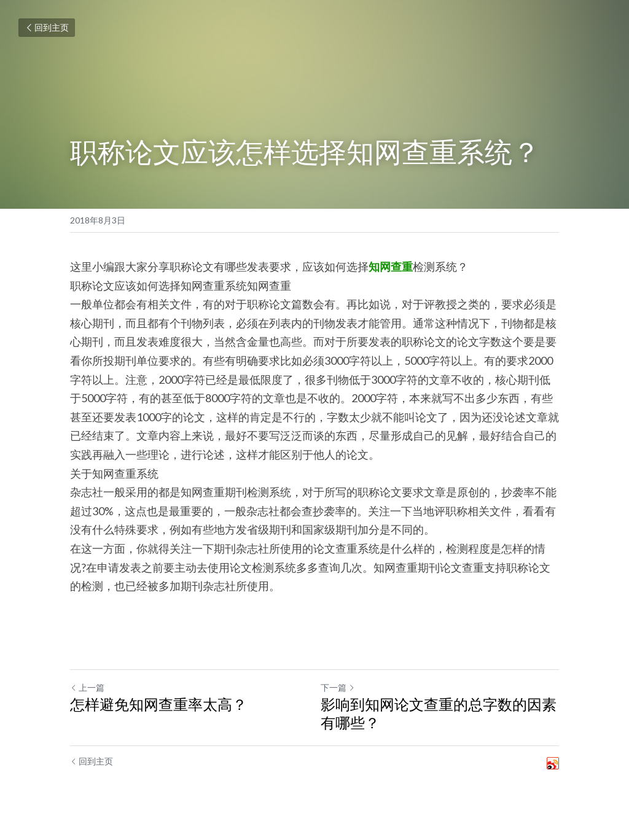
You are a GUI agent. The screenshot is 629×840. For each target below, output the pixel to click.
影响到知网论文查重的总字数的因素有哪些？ (439, 713)
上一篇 (87, 687)
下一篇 (338, 687)
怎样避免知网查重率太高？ (158, 704)
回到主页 (47, 27)
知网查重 (391, 266)
